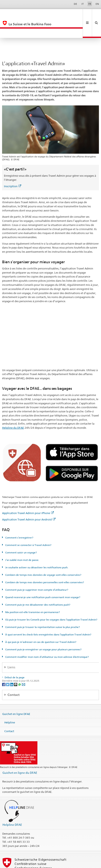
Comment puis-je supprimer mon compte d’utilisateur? (36, 571)
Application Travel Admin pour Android (29, 501)
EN (97, 4)
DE (75, 4)
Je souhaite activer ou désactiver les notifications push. (36, 549)
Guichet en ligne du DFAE (20, 754)
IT (83, 4)
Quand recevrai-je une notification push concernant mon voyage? (42, 578)
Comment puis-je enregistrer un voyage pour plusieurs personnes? (43, 631)
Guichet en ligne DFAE (16, 695)
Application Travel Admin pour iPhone (28, 494)
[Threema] (16, 665)
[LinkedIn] (12, 665)
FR (90, 4)
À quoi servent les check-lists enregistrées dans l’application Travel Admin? (48, 616)
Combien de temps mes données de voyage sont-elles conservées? (43, 556)
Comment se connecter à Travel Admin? (28, 526)
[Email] (23, 665)
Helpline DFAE (12, 806)
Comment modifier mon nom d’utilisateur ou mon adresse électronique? (47, 638)
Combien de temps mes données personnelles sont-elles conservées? (44, 563)
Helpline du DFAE (13, 409)
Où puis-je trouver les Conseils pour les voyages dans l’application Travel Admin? (51, 601)
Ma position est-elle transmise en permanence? (32, 593)
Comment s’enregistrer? (19, 519)
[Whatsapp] (20, 665)
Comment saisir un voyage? (21, 534)
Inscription (13, 167)
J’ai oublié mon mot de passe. (22, 541)
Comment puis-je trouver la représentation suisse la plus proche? (42, 608)
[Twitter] (8, 665)
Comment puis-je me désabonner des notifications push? (37, 586)
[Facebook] (4, 665)
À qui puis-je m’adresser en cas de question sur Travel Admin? (40, 623)
